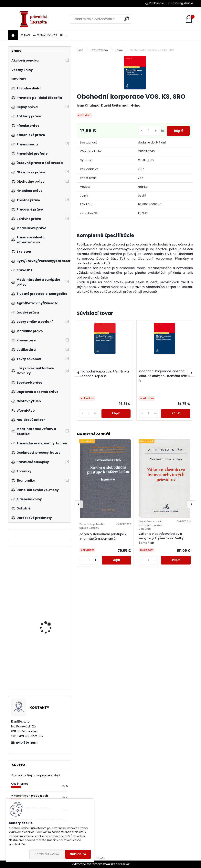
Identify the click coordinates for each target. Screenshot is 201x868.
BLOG (101, 858)
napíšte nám (27, 742)
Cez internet (20, 784)
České (119, 50)
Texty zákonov (99, 50)
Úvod (80, 50)
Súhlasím (78, 854)
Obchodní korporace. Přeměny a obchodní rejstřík (104, 374)
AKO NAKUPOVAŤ (45, 35)
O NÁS (25, 35)
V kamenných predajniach (30, 796)
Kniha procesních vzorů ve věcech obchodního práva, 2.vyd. (50, 665)
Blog (63, 35)
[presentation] (79, 373)
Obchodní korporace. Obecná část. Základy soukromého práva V (165, 376)
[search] (127, 19)
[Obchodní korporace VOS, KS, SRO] (135, 73)
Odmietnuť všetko (47, 854)
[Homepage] (13, 35)
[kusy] (147, 131)
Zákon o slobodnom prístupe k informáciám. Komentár (103, 536)
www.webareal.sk (116, 864)
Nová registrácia (182, 3)
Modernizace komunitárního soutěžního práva (46, 611)
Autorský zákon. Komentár (45, 571)
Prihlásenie (157, 3)
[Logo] (35, 19)
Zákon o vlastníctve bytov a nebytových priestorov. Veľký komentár (161, 538)
